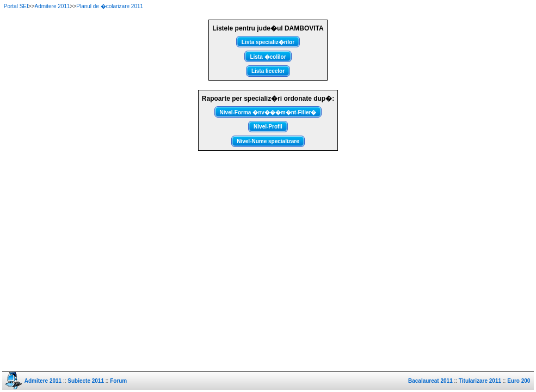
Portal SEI (16, 6)
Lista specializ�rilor (268, 42)
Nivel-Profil (268, 127)
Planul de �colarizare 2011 (110, 6)
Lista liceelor (268, 71)
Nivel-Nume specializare (268, 141)
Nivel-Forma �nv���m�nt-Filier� (268, 112)
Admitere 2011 (53, 6)
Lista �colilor (268, 57)
